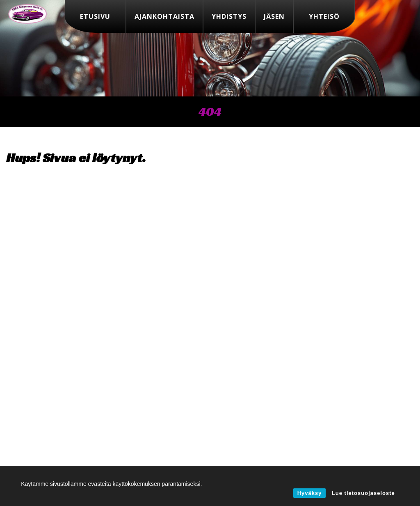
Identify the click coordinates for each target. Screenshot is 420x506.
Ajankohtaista (164, 16)
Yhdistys (229, 16)
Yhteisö (324, 16)
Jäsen (274, 16)
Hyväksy (310, 493)
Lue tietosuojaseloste (363, 493)
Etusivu (95, 16)
